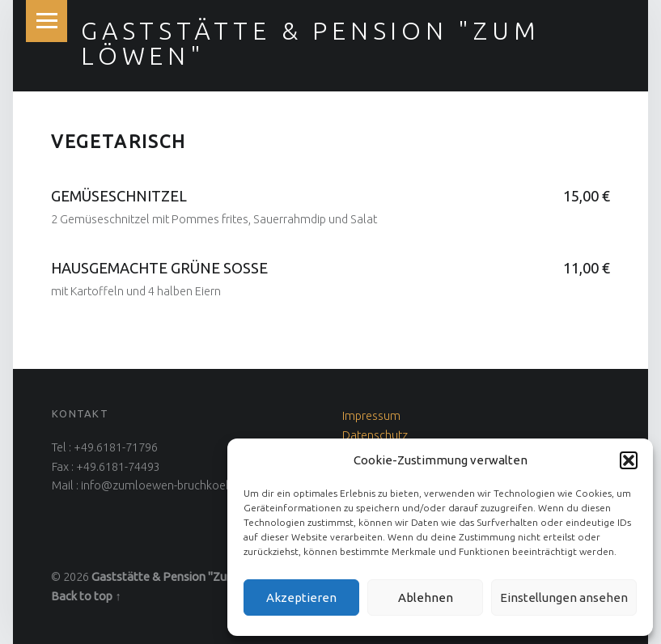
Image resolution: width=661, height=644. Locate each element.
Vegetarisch (119, 141)
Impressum (371, 416)
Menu (47, 21)
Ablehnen (426, 597)
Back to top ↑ (86, 596)
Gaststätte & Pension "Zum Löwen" (310, 43)
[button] (629, 460)
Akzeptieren (301, 597)
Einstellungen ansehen (564, 597)
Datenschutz (375, 435)
